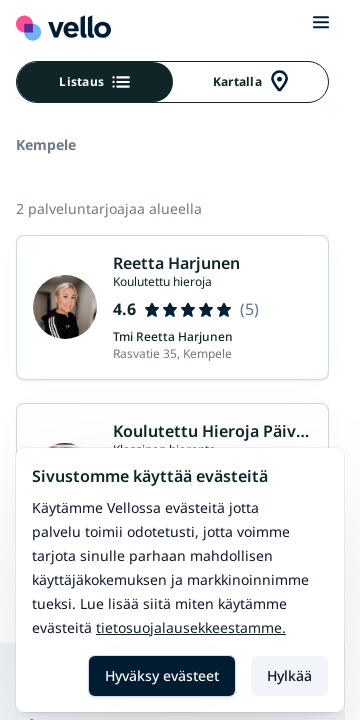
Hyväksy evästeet (162, 675)
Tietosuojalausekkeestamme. (191, 627)
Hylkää (289, 675)
